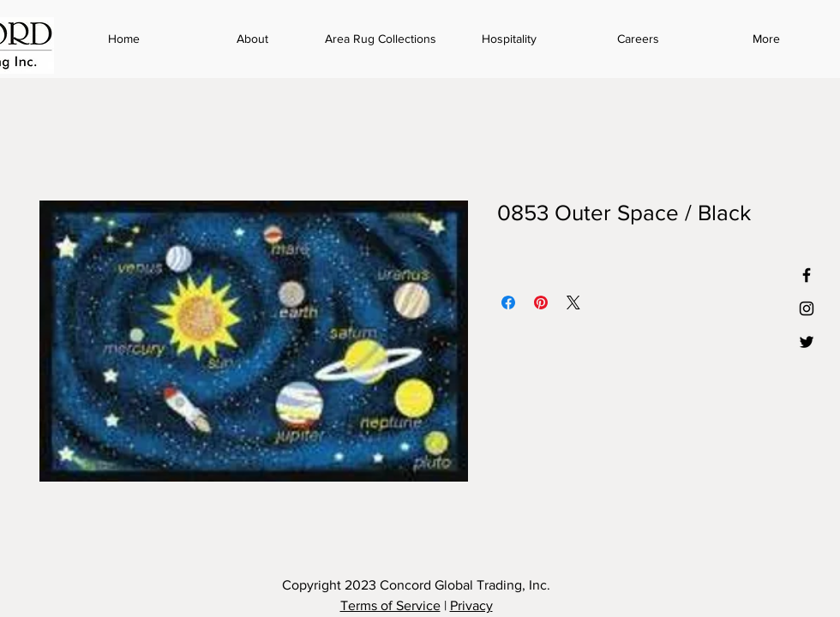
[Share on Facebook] (508, 303)
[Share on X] (573, 303)
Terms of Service (390, 605)
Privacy (471, 605)
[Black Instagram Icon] (807, 308)
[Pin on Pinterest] (541, 303)
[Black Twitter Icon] (807, 342)
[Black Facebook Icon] (807, 275)
